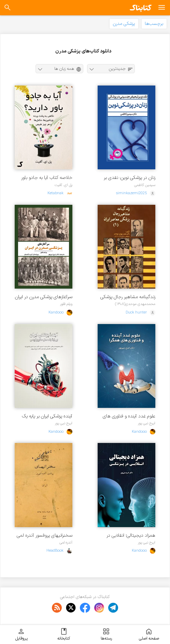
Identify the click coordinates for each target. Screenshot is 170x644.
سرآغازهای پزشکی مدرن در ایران (44, 297)
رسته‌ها (106, 634)
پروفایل (21, 634)
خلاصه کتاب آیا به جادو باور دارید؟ (47, 178)
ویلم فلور (66, 304)
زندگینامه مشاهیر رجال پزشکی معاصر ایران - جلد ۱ (128, 297)
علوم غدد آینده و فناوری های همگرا (129, 416)
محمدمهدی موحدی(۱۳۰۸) (135, 304)
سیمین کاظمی (145, 185)
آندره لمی (66, 542)
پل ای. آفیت (63, 185)
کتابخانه (64, 634)
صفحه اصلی (149, 634)
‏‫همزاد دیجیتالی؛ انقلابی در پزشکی (131, 535)
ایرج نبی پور (147, 423)
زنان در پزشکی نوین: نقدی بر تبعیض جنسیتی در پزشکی (130, 178)
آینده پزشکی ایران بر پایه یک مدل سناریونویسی (47, 416)
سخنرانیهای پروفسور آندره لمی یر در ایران (45, 535)
